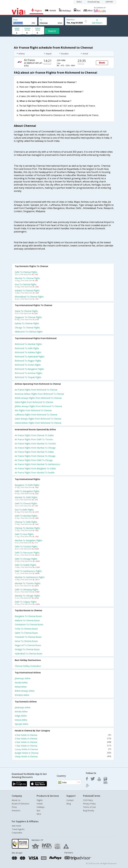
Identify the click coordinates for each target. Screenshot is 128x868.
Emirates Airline (22, 695)
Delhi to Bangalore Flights (27, 491)
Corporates (17, 833)
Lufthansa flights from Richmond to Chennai (36, 415)
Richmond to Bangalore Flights (29, 369)
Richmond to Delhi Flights (27, 348)
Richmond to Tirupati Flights (28, 377)
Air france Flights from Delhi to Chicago (34, 460)
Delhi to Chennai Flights (26, 272)
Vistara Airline (21, 720)
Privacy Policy (89, 804)
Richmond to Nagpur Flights (28, 361)
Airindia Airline (21, 683)
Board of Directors (20, 804)
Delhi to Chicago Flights (26, 559)
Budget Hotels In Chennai (63, 753)
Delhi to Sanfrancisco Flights (28, 571)
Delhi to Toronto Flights (26, 546)
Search (52, 31)
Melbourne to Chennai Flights (29, 332)
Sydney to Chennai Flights (27, 323)
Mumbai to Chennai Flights (27, 278)
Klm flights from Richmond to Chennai (33, 410)
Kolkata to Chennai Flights (27, 291)
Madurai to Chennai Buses (27, 620)
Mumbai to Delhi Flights (26, 497)
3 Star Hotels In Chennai (63, 739)
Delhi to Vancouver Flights (27, 553)
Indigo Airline (21, 716)
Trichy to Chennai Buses (26, 629)
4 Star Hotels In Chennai (63, 735)
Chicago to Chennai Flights (27, 328)
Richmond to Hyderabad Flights (30, 357)
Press (14, 807)
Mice (39, 814)
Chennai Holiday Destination (28, 666)
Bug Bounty (89, 810)
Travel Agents (18, 829)
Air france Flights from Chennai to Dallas (34, 435)
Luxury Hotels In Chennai (63, 749)
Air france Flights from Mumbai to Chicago (35, 448)
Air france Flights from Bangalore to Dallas (35, 468)
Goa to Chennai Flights (26, 284)
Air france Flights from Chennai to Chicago (35, 456)
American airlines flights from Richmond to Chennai (39, 394)
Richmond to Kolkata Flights (28, 352)
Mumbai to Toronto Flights (28, 583)
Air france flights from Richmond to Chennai (36, 390)
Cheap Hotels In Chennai (63, 756)
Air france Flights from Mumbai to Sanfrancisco (37, 464)
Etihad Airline (21, 687)
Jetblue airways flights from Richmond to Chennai (38, 406)
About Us (16, 800)
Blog (69, 804)
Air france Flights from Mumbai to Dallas (34, 452)
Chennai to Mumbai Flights (27, 528)
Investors (16, 810)
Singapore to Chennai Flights (28, 317)
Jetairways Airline (23, 678)
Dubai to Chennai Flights (26, 311)
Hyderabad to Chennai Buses (28, 654)
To (41, 20)
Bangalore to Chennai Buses (28, 616)
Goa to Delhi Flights (24, 510)
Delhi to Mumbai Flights (26, 516)
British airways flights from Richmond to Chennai (38, 398)
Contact (70, 800)
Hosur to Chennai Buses (26, 641)
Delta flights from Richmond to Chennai (34, 402)
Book (102, 63)
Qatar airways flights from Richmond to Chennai (38, 419)
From (15, 20)
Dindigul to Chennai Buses (27, 649)
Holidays (41, 807)
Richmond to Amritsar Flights (28, 373)
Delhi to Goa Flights (24, 534)
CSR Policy (88, 800)
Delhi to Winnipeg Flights (26, 590)
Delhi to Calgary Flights (26, 602)
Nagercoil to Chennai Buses (28, 645)
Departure (71, 20)
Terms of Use (89, 807)
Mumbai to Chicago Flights (27, 596)
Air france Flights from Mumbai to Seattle (35, 473)
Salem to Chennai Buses (26, 633)
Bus (38, 810)
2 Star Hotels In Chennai (63, 742)
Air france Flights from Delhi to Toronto (34, 439)
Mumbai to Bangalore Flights (28, 540)
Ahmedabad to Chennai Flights (29, 297)
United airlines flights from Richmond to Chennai (38, 423)
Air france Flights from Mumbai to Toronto (35, 444)
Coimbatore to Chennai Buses (29, 625)
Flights (40, 800)
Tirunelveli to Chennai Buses (28, 637)
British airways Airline (25, 691)
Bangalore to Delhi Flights (27, 485)
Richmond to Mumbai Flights (28, 344)
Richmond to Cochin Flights (28, 365)
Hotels (40, 804)
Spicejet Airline (21, 724)
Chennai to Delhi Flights (26, 522)
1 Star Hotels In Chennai (63, 746)
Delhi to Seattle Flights (25, 565)
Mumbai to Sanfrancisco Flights (30, 577)
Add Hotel (16, 826)
